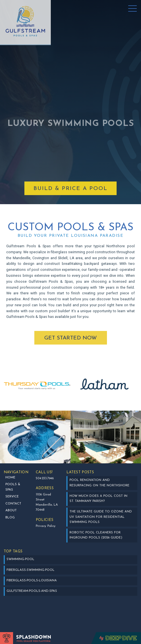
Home (10, 478)
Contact (13, 504)
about (11, 511)
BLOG (10, 518)
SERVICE (12, 497)
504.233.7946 (45, 479)
